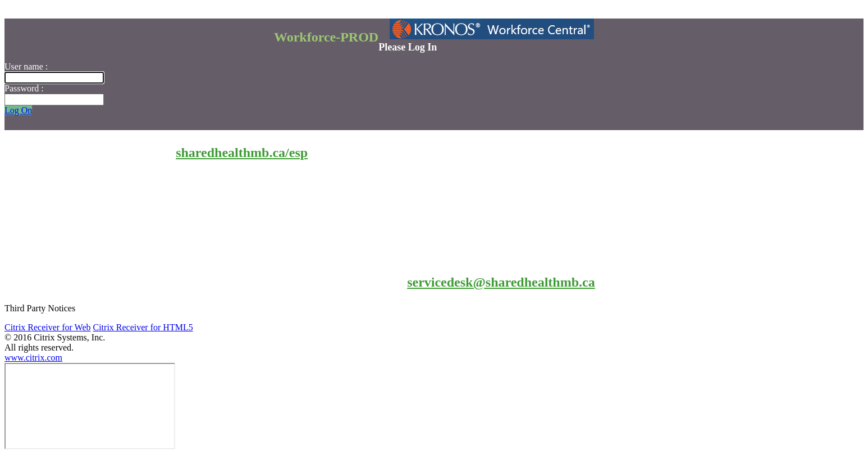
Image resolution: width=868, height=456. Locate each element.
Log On (18, 110)
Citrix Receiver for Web (47, 327)
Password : (24, 88)
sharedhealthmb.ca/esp (242, 153)
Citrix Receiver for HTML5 (143, 327)
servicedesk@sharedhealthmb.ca (501, 282)
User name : (26, 66)
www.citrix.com (33, 358)
